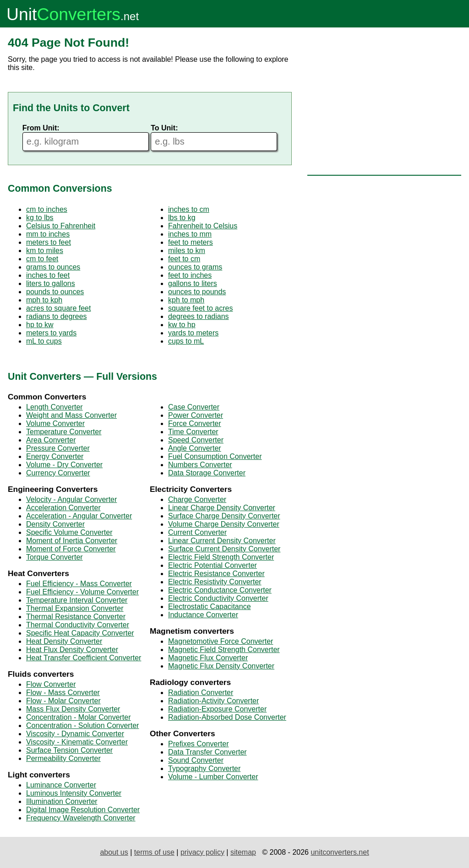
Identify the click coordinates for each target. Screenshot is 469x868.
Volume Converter (55, 423)
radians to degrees (57, 316)
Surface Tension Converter (69, 750)
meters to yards (51, 333)
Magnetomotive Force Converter (221, 641)
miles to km (187, 251)
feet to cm (184, 259)
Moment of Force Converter (71, 549)
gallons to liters (193, 283)
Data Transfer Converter (207, 752)
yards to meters (193, 333)
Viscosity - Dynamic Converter (75, 734)
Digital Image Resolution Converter (83, 810)
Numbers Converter (200, 465)
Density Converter (55, 524)
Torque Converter (55, 557)
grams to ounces (53, 267)
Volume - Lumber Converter (213, 777)
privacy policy (202, 852)
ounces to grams (195, 267)
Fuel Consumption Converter (215, 456)
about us (114, 852)
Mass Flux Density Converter (73, 709)
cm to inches (47, 209)
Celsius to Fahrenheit (61, 226)
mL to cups (44, 341)
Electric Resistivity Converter (215, 582)
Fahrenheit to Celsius (203, 226)
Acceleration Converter (63, 508)
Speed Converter (196, 440)
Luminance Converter (61, 785)
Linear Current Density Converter (222, 541)
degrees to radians (199, 316)
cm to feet (42, 259)
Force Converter (195, 423)
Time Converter (193, 432)
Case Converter (194, 407)
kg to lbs (40, 218)
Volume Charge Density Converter (224, 524)
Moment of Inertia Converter (72, 541)
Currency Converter (58, 473)
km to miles (45, 251)
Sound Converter (196, 760)
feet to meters (191, 242)
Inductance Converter (203, 615)
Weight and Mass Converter (71, 415)
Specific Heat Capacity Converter (80, 633)
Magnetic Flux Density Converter (221, 666)
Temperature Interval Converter (77, 600)
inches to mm (190, 234)
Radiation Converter (201, 693)
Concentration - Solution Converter (82, 725)
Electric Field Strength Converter (221, 557)
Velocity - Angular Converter (71, 499)
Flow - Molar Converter (63, 701)
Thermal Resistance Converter (76, 617)
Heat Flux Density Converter (72, 650)
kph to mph (186, 300)
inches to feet (48, 275)
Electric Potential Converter (213, 565)
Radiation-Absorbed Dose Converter (227, 717)
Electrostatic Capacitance (210, 607)
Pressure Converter (58, 448)
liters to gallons (51, 283)
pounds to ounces (55, 292)
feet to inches (190, 275)
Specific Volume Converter (69, 532)
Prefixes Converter (199, 744)
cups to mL (186, 341)
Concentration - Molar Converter (79, 717)
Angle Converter (195, 448)
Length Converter (55, 407)
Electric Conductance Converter (220, 590)
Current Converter (197, 532)
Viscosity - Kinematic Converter (77, 742)
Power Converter (196, 415)
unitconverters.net (340, 852)
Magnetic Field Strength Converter (224, 650)
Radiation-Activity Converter (213, 701)
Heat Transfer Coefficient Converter (84, 658)
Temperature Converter (64, 432)
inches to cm (189, 209)
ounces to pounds (197, 292)
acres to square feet (58, 308)
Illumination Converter (62, 801)
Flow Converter (51, 684)
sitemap (243, 852)
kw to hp (182, 325)
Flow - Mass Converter (63, 693)
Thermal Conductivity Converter (78, 625)
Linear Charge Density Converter (222, 508)
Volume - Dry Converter (64, 465)
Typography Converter (204, 768)
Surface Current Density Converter (224, 549)
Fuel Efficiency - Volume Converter (82, 592)
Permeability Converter (63, 758)
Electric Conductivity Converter (218, 598)
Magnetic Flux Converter (208, 658)
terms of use (154, 852)
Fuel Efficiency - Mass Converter (79, 584)
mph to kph (44, 300)
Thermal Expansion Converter (75, 608)
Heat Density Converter (64, 641)
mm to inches (48, 234)
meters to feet (49, 242)
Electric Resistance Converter (216, 574)
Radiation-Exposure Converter (217, 709)
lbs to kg (182, 218)
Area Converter (51, 440)
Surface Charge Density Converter (224, 516)
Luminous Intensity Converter (74, 793)
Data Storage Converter (207, 473)
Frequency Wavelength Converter (81, 818)
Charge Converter (197, 499)
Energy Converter (55, 456)
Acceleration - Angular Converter (79, 516)
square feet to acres (200, 308)
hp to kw (40, 325)
